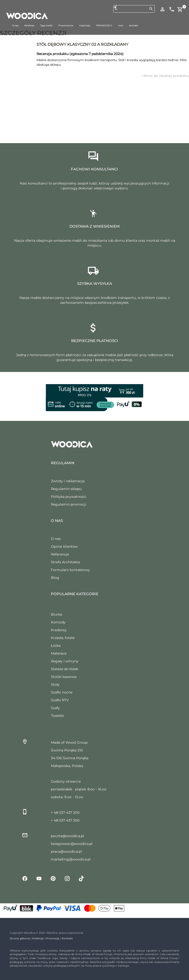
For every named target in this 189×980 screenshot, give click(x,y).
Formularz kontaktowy (70, 570)
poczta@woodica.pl (67, 836)
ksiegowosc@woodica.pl (72, 844)
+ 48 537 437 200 (65, 813)
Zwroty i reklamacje (68, 481)
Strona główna (20, 938)
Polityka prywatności (69, 497)
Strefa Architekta (65, 562)
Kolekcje (38, 938)
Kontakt (67, 938)
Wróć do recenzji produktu (165, 76)
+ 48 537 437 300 (65, 820)
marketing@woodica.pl (71, 859)
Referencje (60, 554)
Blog (55, 578)
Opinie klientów (64, 546)
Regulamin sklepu (66, 489)
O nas (56, 539)
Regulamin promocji (69, 504)
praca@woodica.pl (66, 851)
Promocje (53, 938)
